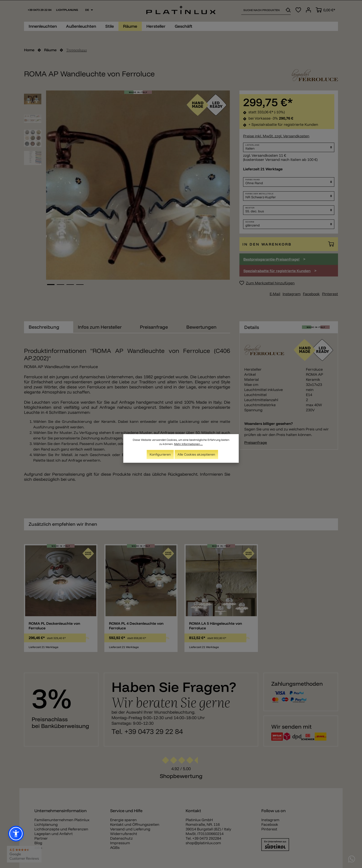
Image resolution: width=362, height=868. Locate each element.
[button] (16, 834)
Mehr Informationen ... (188, 444)
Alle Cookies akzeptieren (196, 454)
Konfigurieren (160, 454)
